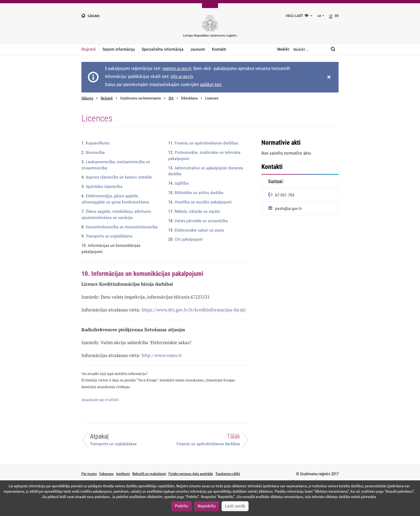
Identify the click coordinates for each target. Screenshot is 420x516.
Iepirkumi (123, 474)
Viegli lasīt (294, 16)
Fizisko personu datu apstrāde (191, 474)
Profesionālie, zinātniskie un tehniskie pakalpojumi (204, 155)
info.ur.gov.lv (182, 76)
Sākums (87, 98)
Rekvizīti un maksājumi (149, 474)
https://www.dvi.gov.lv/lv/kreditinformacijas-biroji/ (194, 310)
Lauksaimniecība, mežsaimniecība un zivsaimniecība (116, 165)
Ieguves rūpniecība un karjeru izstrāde (117, 177)
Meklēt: (284, 49)
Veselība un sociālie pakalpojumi (200, 202)
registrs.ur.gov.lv (177, 68)
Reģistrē (89, 49)
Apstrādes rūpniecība (102, 186)
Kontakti (219, 49)
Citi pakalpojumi (185, 239)
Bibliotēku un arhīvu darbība (196, 193)
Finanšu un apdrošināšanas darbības (203, 143)
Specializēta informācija (163, 49)
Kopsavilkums (95, 143)
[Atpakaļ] (120, 441)
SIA (171, 98)
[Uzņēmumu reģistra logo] (210, 29)
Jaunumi (198, 49)
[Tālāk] (210, 441)
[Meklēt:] (333, 49)
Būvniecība (93, 152)
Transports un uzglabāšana (107, 236)
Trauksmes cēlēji (228, 474)
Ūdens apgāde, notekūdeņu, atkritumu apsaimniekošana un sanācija (116, 214)
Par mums (89, 474)
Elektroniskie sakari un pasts (196, 230)
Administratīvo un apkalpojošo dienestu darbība (206, 171)
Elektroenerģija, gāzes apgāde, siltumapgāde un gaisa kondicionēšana (115, 199)
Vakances (106, 474)
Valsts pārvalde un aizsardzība (198, 221)
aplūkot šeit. (211, 84)
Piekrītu (182, 506)
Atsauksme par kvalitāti (100, 400)
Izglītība (178, 183)
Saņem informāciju (119, 49)
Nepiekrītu (207, 506)
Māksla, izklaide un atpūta (194, 211)
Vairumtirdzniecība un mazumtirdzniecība (120, 227)
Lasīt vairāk (235, 506)
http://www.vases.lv (162, 355)
